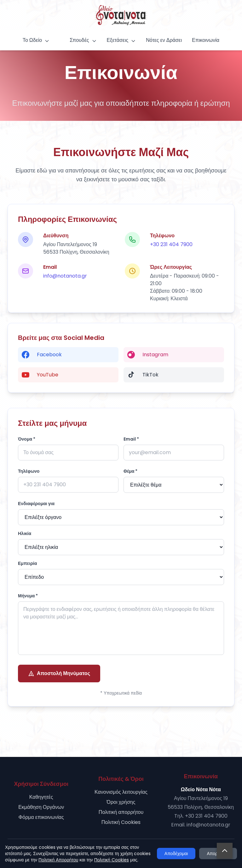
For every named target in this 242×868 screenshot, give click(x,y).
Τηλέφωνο (29, 471)
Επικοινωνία (206, 40)
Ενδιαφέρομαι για (36, 504)
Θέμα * (130, 471)
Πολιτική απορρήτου (121, 812)
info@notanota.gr (65, 276)
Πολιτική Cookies (121, 822)
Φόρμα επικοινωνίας (41, 817)
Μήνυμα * (28, 596)
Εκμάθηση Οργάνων (41, 807)
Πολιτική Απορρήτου (58, 860)
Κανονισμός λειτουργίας (121, 792)
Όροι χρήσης (121, 802)
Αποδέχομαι (176, 854)
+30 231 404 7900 (171, 244)
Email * (131, 439)
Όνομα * (27, 439)
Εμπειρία (27, 563)
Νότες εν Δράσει (164, 40)
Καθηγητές (41, 797)
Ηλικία (25, 533)
